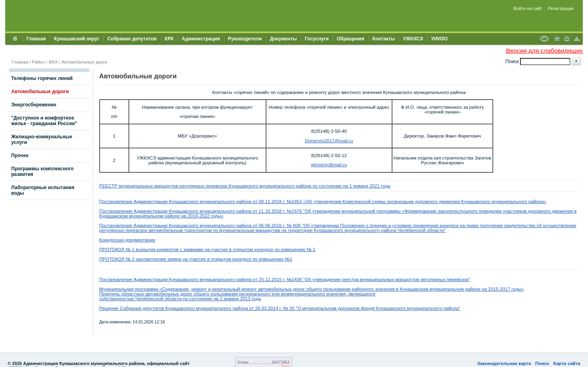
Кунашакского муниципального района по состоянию (286, 186)
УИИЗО (439, 39)
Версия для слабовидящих (544, 51)
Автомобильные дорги (84, 62)
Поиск (542, 363)
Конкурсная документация (127, 240)
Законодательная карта (504, 363)
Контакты (384, 39)
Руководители (245, 39)
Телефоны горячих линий (42, 78)
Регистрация (561, 8)
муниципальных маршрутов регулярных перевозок (174, 186)
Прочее (20, 156)
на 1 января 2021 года (366, 186)
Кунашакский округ (77, 39)
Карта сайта (567, 363)
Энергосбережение (34, 105)
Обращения (351, 39)
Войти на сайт (528, 8)
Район (38, 62)
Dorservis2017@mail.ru (329, 141)
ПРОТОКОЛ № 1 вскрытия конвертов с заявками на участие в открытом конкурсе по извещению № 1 (207, 249)
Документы (283, 39)
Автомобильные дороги (40, 92)
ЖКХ (53, 62)
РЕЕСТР (109, 186)
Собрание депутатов (132, 39)
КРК (169, 39)
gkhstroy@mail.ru (329, 165)
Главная (36, 39)
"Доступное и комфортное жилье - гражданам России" (44, 121)
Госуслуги (317, 39)
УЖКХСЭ (413, 39)
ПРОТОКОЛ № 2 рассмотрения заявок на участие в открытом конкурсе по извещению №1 (196, 259)
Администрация (201, 39)
